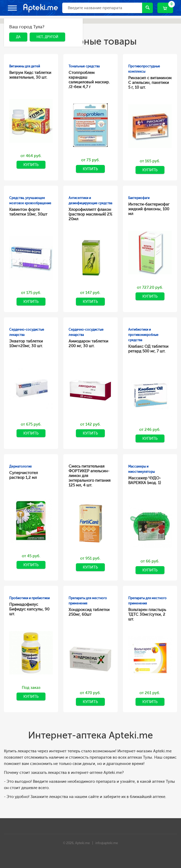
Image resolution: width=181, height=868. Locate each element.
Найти (148, 7)
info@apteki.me (107, 843)
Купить (31, 165)
